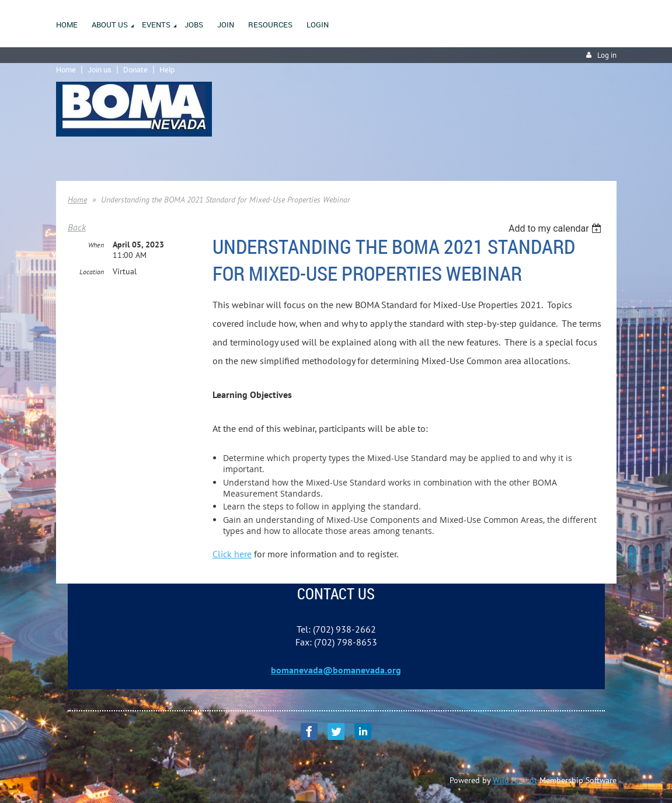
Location (92, 272)
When (96, 245)
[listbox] (557, 228)
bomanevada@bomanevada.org (336, 670)
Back (77, 227)
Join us (100, 69)
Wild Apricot (515, 780)
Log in (607, 55)
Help (167, 69)
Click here (232, 554)
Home (66, 69)
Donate (135, 69)
